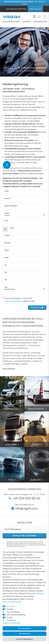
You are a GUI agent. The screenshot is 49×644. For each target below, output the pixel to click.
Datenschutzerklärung (12, 602)
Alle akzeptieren (25, 628)
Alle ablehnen (25, 634)
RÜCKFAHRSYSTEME (11, 22)
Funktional (11, 620)
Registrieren (37, 307)
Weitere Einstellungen (12, 623)
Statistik (10, 609)
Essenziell (11, 606)
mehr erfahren (9, 368)
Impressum (40, 593)
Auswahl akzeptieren (24, 639)
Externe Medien (13, 612)
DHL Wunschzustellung (16, 615)
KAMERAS (27, 22)
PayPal (10, 617)
